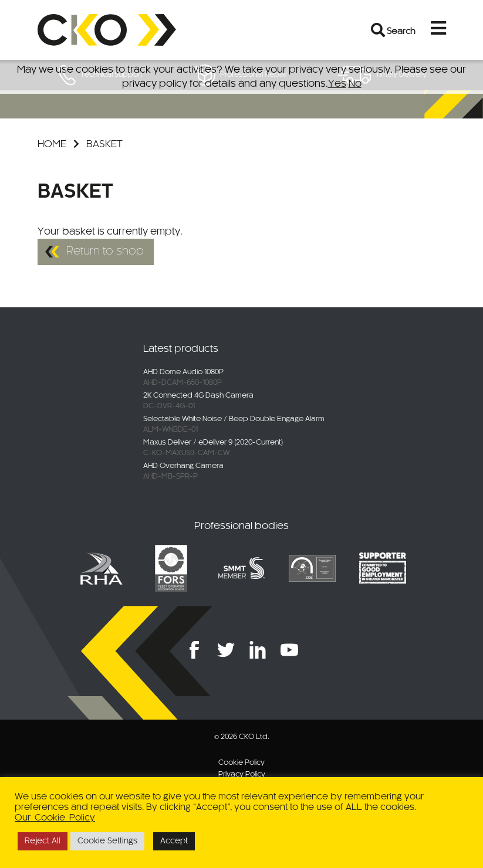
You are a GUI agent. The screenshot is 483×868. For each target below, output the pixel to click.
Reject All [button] (43, 841)
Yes (337, 84)
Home (52, 144)
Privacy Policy (242, 775)
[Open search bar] (379, 30)
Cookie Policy (241, 763)
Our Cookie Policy (55, 818)
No (355, 84)
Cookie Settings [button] (107, 841)
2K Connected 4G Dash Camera (198, 396)
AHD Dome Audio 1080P (183, 372)
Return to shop (105, 252)
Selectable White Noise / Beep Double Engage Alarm (234, 419)
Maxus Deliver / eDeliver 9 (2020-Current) (213, 443)
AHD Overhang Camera (183, 466)
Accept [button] (174, 841)
